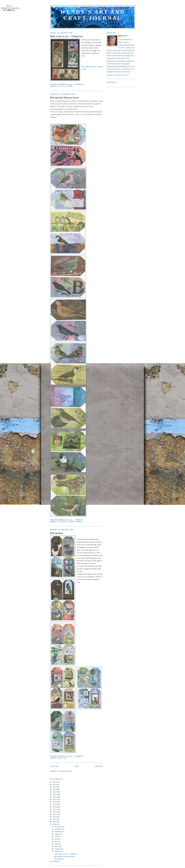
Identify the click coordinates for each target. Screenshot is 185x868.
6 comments (79, 756)
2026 (55, 782)
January (58, 851)
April (57, 844)
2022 (55, 792)
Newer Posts (54, 766)
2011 (55, 819)
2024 (55, 787)
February (58, 849)
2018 (55, 802)
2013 (55, 814)
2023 (55, 789)
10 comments (79, 84)
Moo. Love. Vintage (65, 86)
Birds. (59, 758)
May (56, 841)
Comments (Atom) (66, 771)
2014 (55, 812)
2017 (55, 804)
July (56, 837)
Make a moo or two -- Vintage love (67, 36)
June (56, 839)
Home (77, 766)
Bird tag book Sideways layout (64, 98)
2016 (55, 807)
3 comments (79, 520)
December (58, 827)
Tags (65, 758)
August (57, 834)
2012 (55, 817)
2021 (55, 794)
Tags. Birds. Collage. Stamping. (70, 522)
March (57, 846)
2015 (55, 809)
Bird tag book (57, 533)
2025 (55, 785)
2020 (55, 797)
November (58, 829)
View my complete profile (118, 75)
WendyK (124, 36)
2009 (55, 824)
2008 (55, 861)
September (59, 832)
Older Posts (99, 766)
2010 (55, 822)
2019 (55, 799)
